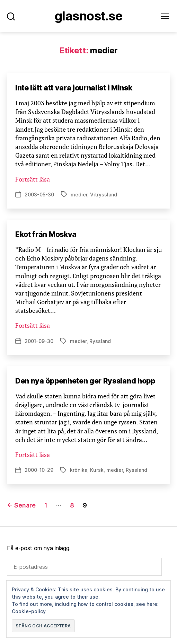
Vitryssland (104, 195)
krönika (79, 470)
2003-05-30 (39, 195)
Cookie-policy (29, 611)
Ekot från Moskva (46, 234)
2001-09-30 (39, 341)
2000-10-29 (39, 470)
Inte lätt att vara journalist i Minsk (74, 88)
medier (79, 195)
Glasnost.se (88, 16)
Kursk (97, 470)
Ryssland (100, 341)
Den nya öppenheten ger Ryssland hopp (85, 381)
